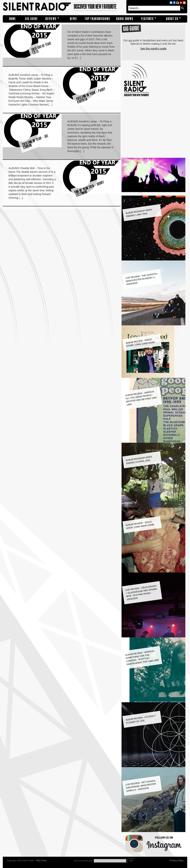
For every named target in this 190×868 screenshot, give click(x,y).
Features (147, 19)
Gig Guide (32, 19)
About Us (172, 19)
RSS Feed (41, 861)
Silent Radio (64, 7)
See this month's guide (153, 49)
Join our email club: (83, 861)
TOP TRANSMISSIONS (97, 19)
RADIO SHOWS (125, 19)
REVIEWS (51, 19)
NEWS (73, 19)
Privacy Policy (177, 861)
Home (13, 19)
